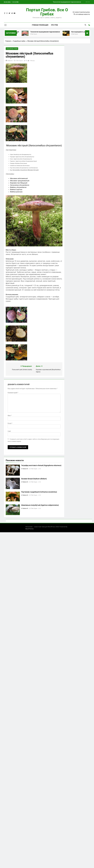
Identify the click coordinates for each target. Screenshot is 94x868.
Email (10, 423)
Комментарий (13, 393)
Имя (10, 416)
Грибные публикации (40, 25)
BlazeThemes (29, 529)
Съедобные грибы (12, 49)
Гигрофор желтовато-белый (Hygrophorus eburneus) (41, 466)
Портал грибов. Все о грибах (47, 12)
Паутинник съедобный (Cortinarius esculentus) (39, 492)
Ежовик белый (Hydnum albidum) (34, 479)
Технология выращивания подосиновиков (67, 2)
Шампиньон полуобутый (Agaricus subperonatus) (40, 505)
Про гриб (54, 25)
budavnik (10, 61)
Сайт (9, 431)
